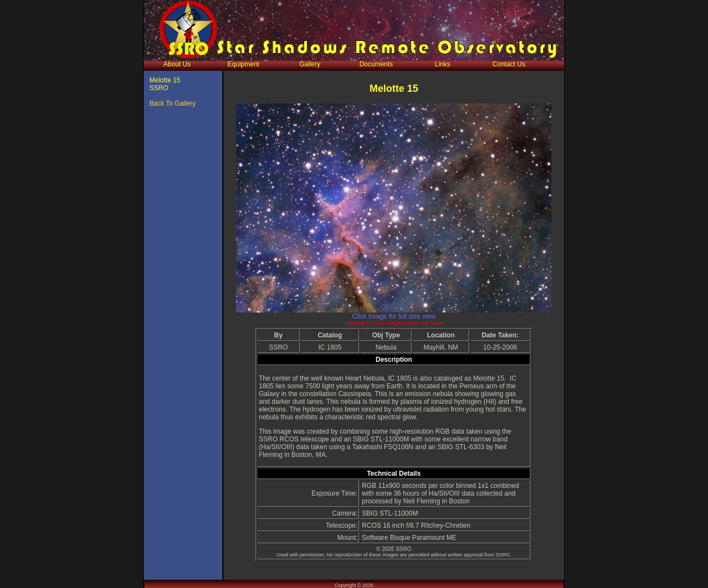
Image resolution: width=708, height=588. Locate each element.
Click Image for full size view (394, 316)
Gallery (310, 64)
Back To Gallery (173, 103)
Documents (376, 64)
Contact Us (509, 64)
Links (442, 64)
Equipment (243, 64)
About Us (177, 64)
